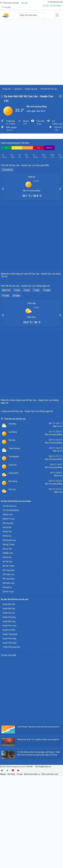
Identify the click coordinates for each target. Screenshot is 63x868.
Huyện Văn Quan (10, 735)
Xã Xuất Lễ (7, 679)
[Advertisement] (31, 52)
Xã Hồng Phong (9, 632)
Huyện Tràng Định (10, 726)
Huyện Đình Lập (9, 714)
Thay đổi (6, 7)
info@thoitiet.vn (43, 859)
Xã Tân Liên (7, 654)
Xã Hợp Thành (9, 637)
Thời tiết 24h (7, 170)
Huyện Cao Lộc (31, 89)
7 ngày (36, 321)
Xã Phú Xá (7, 649)
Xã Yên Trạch (8, 684)
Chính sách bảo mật (50, 866)
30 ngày (16, 326)
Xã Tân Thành (8, 658)
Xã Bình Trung (8, 611)
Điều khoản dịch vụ (32, 866)
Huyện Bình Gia (9, 701)
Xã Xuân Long (8, 675)
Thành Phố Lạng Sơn (11, 739)
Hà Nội (24, 3)
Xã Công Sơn (8, 615)
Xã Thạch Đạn (8, 662)
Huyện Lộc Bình (9, 722)
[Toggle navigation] (57, 15)
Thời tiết (29, 859)
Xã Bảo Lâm (8, 607)
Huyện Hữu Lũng (9, 718)
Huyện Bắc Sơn (9, 696)
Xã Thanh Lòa (8, 667)
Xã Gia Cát (7, 620)
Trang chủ (6, 89)
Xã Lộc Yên (7, 641)
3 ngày (17, 321)
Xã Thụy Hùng (8, 671)
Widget (3, 866)
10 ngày (47, 321)
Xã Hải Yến (7, 624)
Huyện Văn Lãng (9, 731)
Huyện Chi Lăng (9, 709)
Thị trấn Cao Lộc (9, 598)
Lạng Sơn (18, 89)
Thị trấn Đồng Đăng (11, 602)
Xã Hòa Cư (7, 628)
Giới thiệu (11, 866)
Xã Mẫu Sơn (8, 645)
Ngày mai (6, 321)
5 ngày (27, 321)
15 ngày (6, 326)
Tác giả (20, 866)
